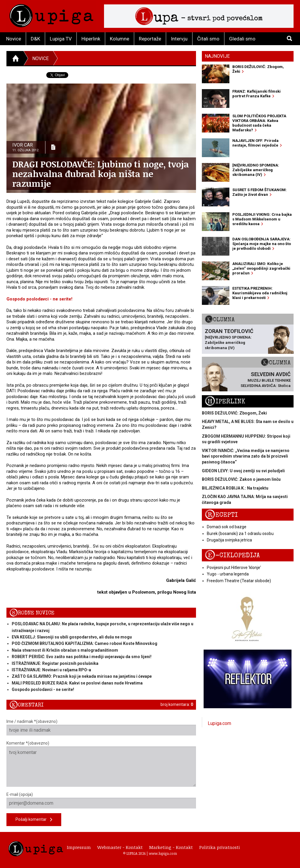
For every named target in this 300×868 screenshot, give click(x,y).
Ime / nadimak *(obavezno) (101, 727)
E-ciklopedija (232, 555)
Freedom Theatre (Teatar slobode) (239, 581)
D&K (35, 39)
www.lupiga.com (163, 853)
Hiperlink (91, 39)
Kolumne (120, 39)
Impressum (79, 847)
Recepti (221, 515)
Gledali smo (242, 39)
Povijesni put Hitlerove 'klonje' (234, 568)
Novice (14, 39)
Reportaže (150, 39)
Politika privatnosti (220, 847)
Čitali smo (208, 39)
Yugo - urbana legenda (228, 574)
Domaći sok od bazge (227, 527)
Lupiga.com (219, 723)
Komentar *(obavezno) (101, 764)
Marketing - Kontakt (171, 847)
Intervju (179, 39)
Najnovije (217, 56)
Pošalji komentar (34, 820)
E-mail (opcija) (101, 800)
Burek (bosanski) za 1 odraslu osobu (240, 534)
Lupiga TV (61, 39)
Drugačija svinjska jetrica (229, 540)
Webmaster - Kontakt (120, 847)
